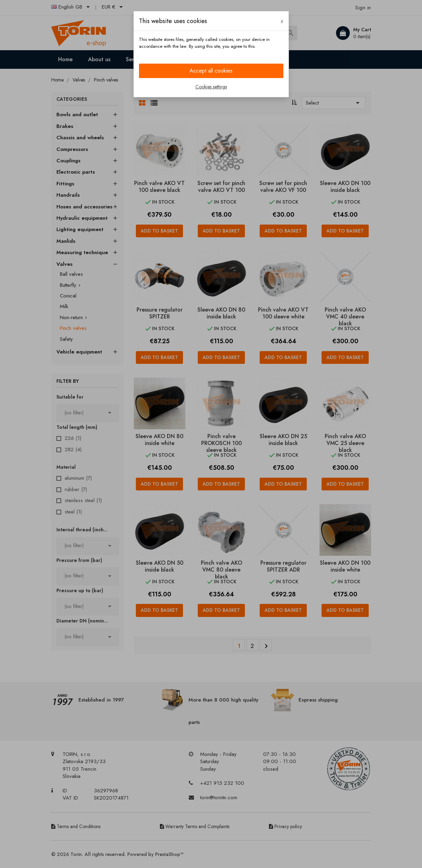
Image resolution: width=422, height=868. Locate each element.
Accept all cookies (211, 71)
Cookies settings (211, 87)
